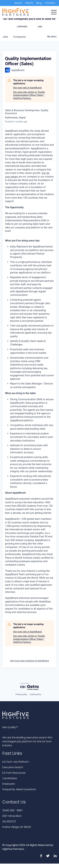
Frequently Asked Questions (19, 789)
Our (44, 173)
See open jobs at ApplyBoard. (28, 88)
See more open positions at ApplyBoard (29, 661)
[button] (54, 11)
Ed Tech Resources (14, 773)
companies (19, 37)
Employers (9, 784)
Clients (29, 3)
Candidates (10, 778)
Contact (50, 3)
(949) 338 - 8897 (13, 810)
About (18, 3)
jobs (5, 37)
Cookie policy (35, 694)
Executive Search (13, 767)
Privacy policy (21, 694)
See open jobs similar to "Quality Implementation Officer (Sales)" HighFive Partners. (29, 95)
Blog (39, 3)
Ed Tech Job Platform (15, 762)
